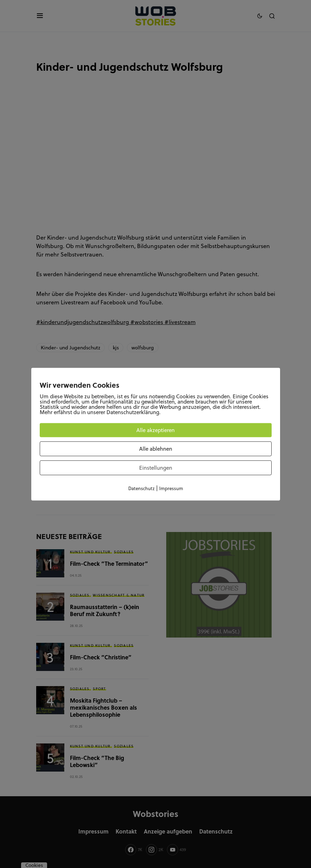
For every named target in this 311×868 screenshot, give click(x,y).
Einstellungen (156, 467)
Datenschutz (141, 488)
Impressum (171, 488)
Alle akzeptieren (155, 430)
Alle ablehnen (156, 448)
